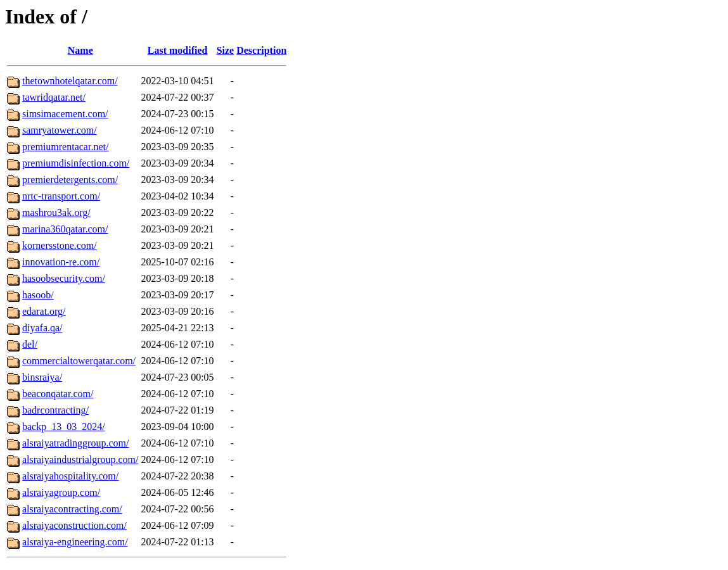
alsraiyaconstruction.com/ (74, 525)
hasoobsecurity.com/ (64, 278)
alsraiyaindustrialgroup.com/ (80, 459)
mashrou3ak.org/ (56, 212)
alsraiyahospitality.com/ (70, 476)
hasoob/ (38, 295)
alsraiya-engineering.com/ (75, 542)
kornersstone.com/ (60, 245)
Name (80, 50)
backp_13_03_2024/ (64, 427)
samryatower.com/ (60, 130)
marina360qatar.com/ (65, 229)
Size (226, 50)
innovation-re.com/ (61, 262)
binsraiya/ (42, 377)
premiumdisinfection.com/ (76, 163)
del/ (30, 344)
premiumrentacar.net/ (65, 147)
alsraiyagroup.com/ (61, 492)
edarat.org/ (44, 311)
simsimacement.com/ (65, 114)
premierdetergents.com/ (70, 180)
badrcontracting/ (55, 410)
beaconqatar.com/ (58, 394)
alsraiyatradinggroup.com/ (75, 443)
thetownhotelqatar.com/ (70, 81)
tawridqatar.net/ (54, 97)
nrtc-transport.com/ (61, 196)
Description (261, 50)
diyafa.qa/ (42, 328)
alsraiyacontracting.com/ (72, 509)
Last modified (178, 50)
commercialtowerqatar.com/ (79, 361)
